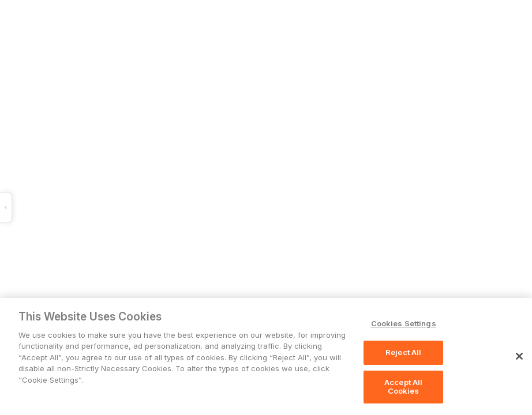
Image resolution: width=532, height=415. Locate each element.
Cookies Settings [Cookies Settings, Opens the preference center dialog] (404, 323)
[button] (172, 207)
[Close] (519, 356)
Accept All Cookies (403, 387)
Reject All (403, 352)
